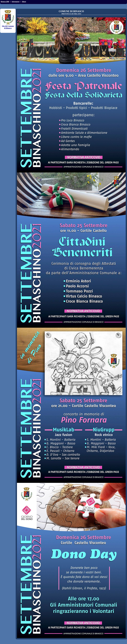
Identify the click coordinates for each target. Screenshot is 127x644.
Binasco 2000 (5, 2)
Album (24, 2)
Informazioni (15, 2)
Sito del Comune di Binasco (8, 26)
